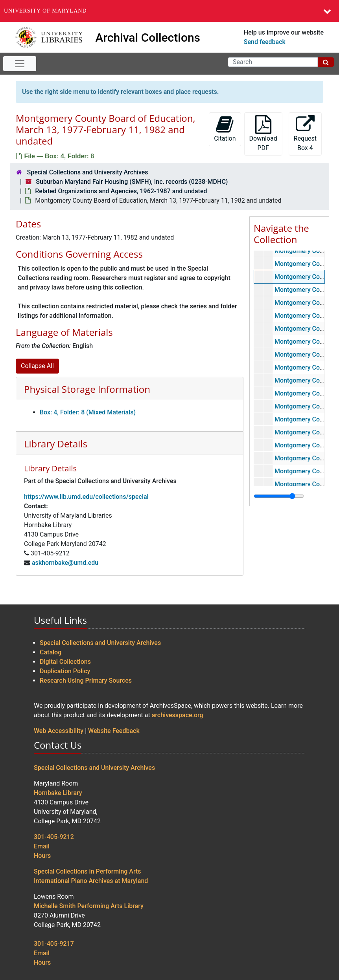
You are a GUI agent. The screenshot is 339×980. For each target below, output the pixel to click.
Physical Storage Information (87, 389)
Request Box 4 (305, 133)
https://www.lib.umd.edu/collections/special (86, 497)
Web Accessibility (59, 731)
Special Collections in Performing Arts (88, 871)
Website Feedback (114, 731)
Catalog (51, 652)
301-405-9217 (54, 944)
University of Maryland (45, 11)
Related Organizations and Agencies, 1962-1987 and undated (121, 191)
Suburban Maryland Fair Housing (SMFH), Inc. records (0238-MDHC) (132, 182)
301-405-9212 (54, 837)
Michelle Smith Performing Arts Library (89, 906)
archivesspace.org (178, 715)
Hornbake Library (58, 793)
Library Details (56, 444)
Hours (42, 856)
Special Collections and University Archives (87, 172)
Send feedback (265, 42)
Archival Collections (148, 38)
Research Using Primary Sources (86, 681)
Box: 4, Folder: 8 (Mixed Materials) (88, 412)
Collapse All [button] (37, 366)
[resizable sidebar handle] (279, 496)
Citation (225, 129)
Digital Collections (65, 662)
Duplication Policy (65, 671)
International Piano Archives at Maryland (91, 881)
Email (42, 846)
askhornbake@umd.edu (65, 563)
